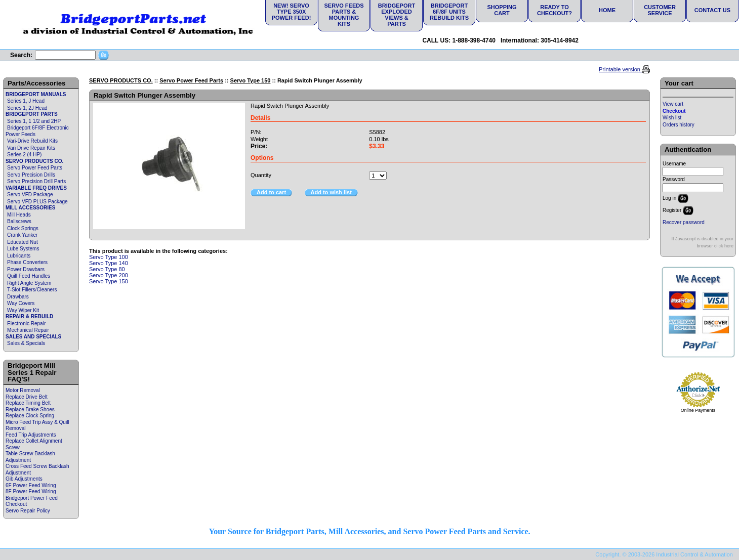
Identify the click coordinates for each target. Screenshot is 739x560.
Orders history (679, 125)
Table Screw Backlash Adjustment (30, 457)
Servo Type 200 (109, 275)
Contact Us (712, 10)
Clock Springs (23, 228)
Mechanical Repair (28, 330)
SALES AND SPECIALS (33, 337)
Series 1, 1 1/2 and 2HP (34, 121)
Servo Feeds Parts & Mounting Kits (344, 15)
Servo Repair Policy (28, 511)
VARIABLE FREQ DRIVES (36, 188)
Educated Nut (23, 242)
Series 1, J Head (26, 101)
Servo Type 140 (109, 263)
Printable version (620, 69)
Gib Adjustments (24, 479)
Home (607, 10)
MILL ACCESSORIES (30, 208)
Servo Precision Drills (31, 175)
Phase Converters (27, 262)
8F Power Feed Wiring (31, 491)
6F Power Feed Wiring (31, 485)
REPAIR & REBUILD (29, 316)
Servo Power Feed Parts (35, 168)
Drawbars (18, 297)
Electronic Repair (26, 324)
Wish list (672, 118)
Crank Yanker (22, 235)
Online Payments (698, 410)
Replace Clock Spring (30, 416)
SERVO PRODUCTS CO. (34, 161)
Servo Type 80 (107, 269)
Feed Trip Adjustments (31, 435)
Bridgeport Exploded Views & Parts (397, 15)
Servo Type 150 (251, 80)
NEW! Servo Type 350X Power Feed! (292, 12)
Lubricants (19, 256)
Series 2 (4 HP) (24, 155)
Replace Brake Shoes (30, 410)
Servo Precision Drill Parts (36, 181)
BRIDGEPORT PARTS (32, 114)
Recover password (684, 222)
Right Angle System (29, 283)
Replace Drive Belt (27, 397)
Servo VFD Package (30, 195)
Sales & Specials (26, 343)
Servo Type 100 (109, 257)
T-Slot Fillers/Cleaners (32, 290)
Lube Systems (23, 249)
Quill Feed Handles (29, 276)
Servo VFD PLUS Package (37, 202)
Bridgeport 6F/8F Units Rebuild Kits (449, 12)
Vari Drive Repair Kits (31, 148)
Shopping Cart (502, 10)
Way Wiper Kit (23, 310)
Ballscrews (19, 221)
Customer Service (660, 10)
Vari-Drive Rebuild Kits (32, 141)
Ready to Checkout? (555, 10)
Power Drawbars (26, 269)
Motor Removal (23, 390)
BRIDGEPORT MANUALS (36, 94)
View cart (673, 104)
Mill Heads (19, 215)
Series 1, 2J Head (27, 108)
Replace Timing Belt (28, 403)
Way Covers (21, 303)
